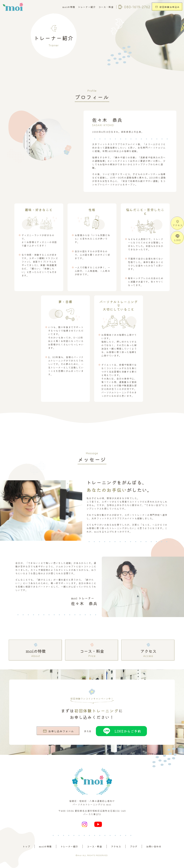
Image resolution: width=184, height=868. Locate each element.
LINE (177, 238)
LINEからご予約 (121, 731)
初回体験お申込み (167, 7)
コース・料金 (106, 7)
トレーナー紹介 (87, 7)
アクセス (178, 223)
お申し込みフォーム (58, 731)
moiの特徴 (69, 7)
